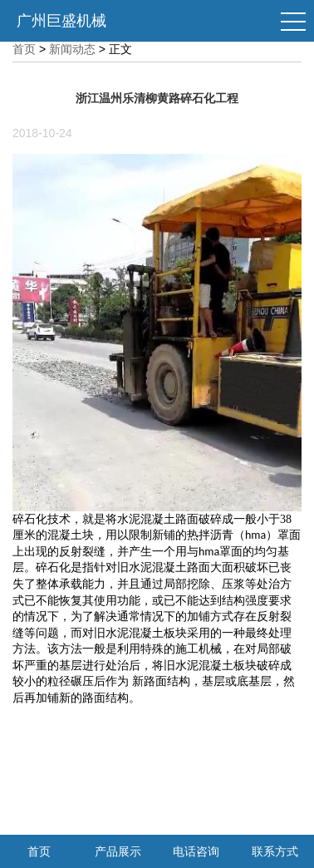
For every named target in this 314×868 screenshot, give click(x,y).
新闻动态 (72, 49)
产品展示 (118, 851)
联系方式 (275, 851)
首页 (24, 49)
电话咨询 (196, 851)
